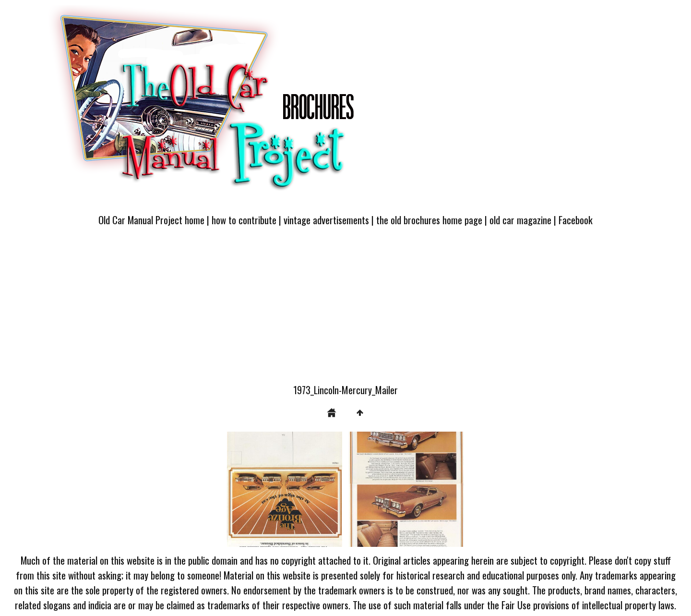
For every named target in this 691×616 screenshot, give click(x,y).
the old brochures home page (429, 220)
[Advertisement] (345, 311)
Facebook (576, 220)
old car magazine (520, 220)
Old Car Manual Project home (151, 220)
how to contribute (244, 220)
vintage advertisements (326, 220)
